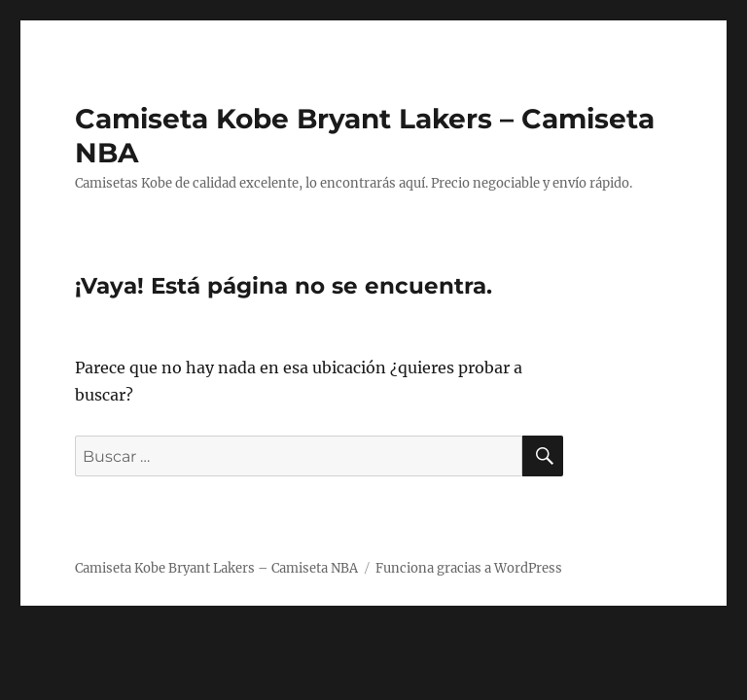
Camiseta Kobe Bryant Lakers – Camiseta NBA (216, 568)
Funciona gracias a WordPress (469, 568)
